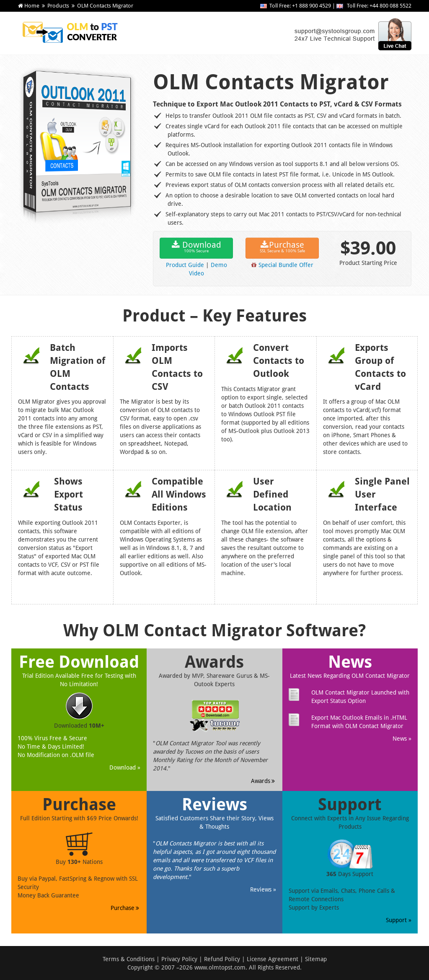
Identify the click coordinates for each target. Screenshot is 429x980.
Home (32, 6)
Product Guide (185, 265)
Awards (264, 781)
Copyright (140, 967)
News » (402, 739)
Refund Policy (222, 959)
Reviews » (263, 889)
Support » (399, 920)
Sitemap (316, 959)
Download (196, 248)
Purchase (282, 248)
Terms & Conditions (129, 959)
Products (58, 6)
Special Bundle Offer (286, 265)
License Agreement (273, 959)
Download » (125, 767)
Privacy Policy (179, 959)
